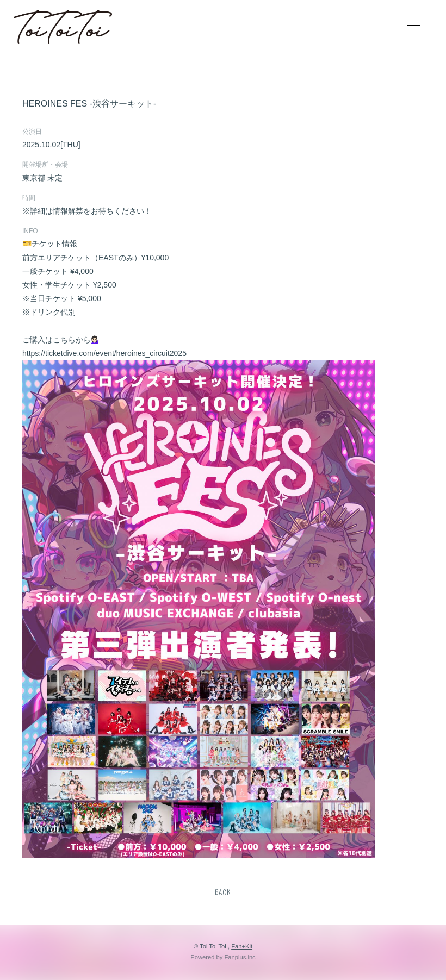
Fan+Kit (242, 946)
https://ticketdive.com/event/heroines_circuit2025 (104, 353)
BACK (223, 893)
